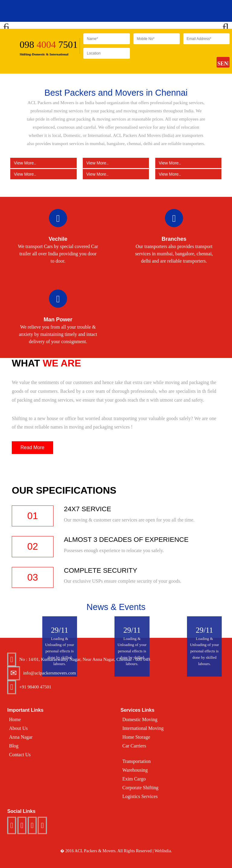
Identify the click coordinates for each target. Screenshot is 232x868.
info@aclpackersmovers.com (49, 673)
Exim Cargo (134, 779)
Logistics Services (140, 796)
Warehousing (135, 770)
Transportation (137, 761)
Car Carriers (134, 746)
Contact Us (20, 755)
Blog (14, 746)
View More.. (43, 163)
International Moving (143, 728)
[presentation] (179, 60)
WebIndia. (163, 851)
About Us (18, 728)
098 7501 (49, 45)
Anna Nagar (21, 737)
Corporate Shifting (140, 788)
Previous (9, 25)
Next (223, 25)
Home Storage (136, 737)
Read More (32, 447)
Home (15, 719)
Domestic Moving (140, 719)
